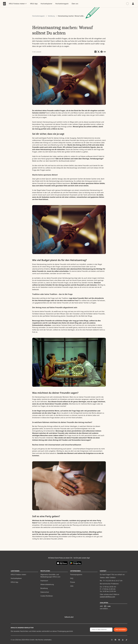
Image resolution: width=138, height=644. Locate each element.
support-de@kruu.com (107, 597)
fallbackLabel (69, 617)
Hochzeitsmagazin (38, 16)
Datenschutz (45, 592)
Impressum (44, 581)
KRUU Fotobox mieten (18, 575)
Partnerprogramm (76, 575)
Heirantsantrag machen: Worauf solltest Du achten (72, 16)
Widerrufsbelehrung (47, 584)
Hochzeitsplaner (16, 578)
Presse (73, 582)
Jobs (72, 586)
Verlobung (51, 16)
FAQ (72, 578)
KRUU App (14, 582)
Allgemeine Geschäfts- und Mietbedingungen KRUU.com (50, 576)
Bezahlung (44, 588)
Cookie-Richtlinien (47, 596)
